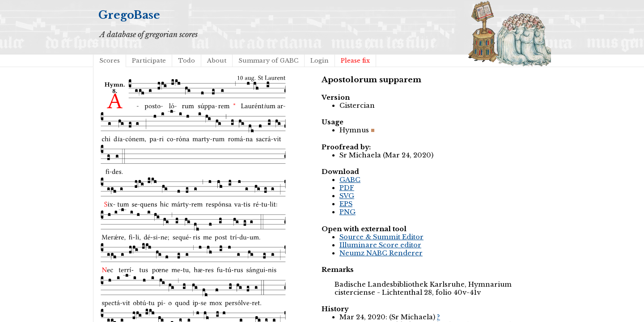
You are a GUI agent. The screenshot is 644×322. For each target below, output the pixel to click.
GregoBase (129, 15)
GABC (350, 180)
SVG (347, 196)
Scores (110, 61)
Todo (186, 61)
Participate (149, 61)
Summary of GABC (268, 61)
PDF (347, 188)
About (217, 61)
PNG (347, 212)
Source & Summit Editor (381, 237)
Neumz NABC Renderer (381, 253)
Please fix (355, 61)
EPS (346, 204)
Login (320, 61)
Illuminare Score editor (380, 245)
